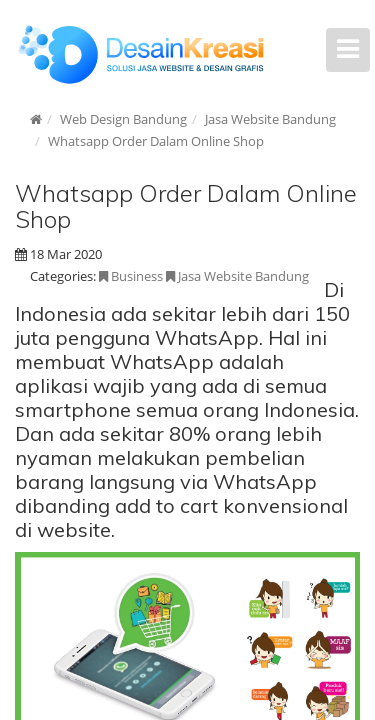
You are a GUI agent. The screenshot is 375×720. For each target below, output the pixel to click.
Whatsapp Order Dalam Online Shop (156, 141)
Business (131, 276)
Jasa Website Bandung (270, 119)
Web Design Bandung (123, 119)
